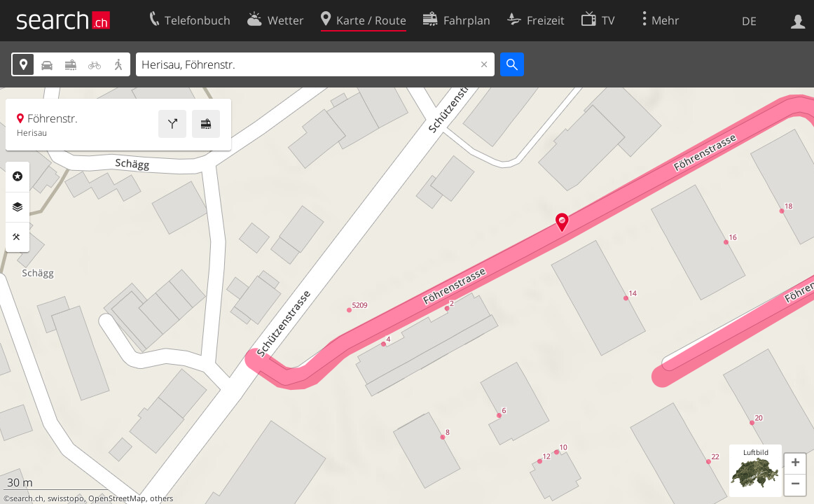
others (161, 498)
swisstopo (66, 498)
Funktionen (18, 237)
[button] (795, 464)
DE (749, 21)
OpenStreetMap (117, 498)
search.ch (27, 498)
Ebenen (18, 207)
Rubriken (18, 176)
